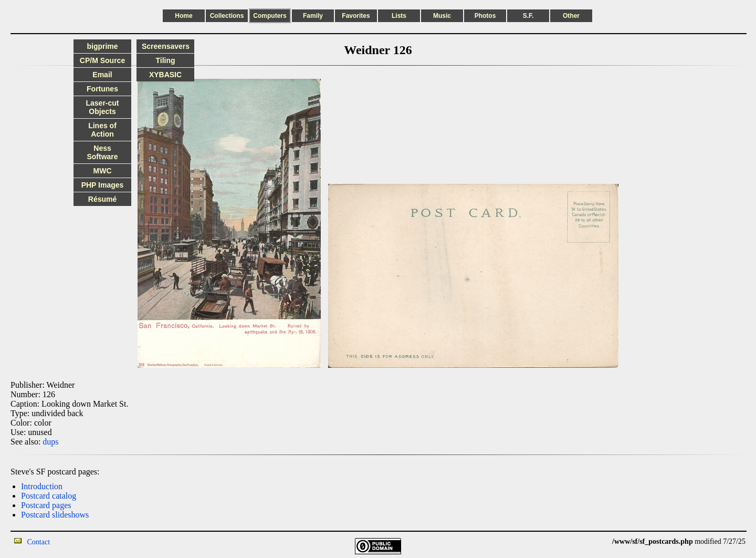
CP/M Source (102, 60)
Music (442, 16)
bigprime (102, 46)
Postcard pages (46, 505)
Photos (485, 16)
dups (50, 442)
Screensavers (166, 46)
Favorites (356, 16)
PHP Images (103, 185)
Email (102, 75)
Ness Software (102, 152)
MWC (103, 171)
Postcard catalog (49, 496)
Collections (227, 16)
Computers (270, 16)
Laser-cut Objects (102, 107)
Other (571, 16)
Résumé (102, 199)
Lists (399, 16)
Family (313, 16)
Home (183, 16)
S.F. (528, 16)
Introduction (42, 486)
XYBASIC (165, 75)
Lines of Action (102, 130)
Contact (39, 542)
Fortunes (102, 89)
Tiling (165, 60)
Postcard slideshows (55, 515)
